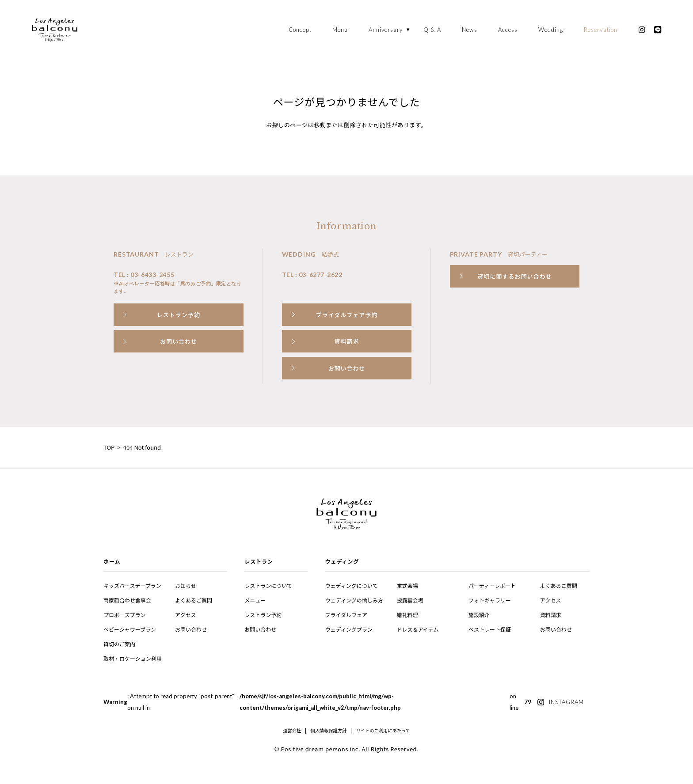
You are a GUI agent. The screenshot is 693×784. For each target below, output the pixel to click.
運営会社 (292, 731)
